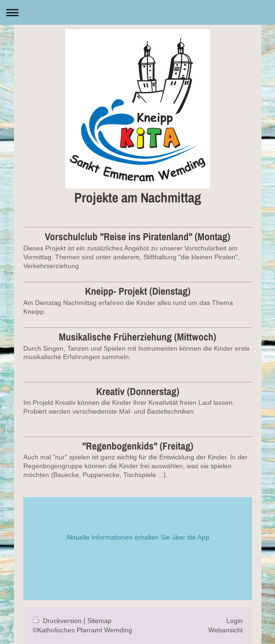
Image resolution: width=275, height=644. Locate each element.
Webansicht (226, 630)
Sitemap (99, 621)
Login (235, 621)
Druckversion (58, 621)
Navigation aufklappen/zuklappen (137, 12)
